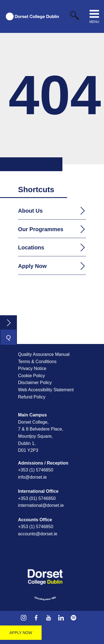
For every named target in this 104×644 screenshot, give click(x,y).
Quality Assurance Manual (44, 354)
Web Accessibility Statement (46, 390)
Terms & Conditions (37, 362)
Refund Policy (32, 397)
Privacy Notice (32, 368)
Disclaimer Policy (35, 383)
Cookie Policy (31, 376)
